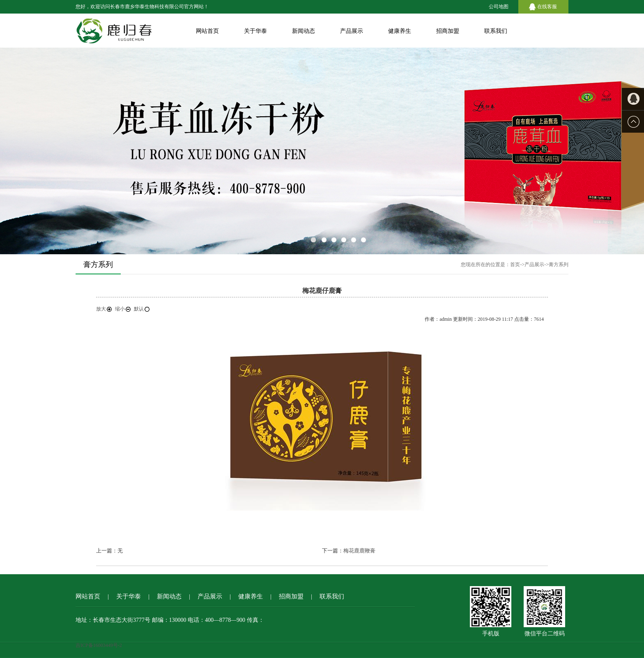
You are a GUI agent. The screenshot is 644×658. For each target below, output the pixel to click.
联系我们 (496, 31)
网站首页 (207, 31)
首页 (515, 265)
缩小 (123, 309)
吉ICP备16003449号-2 (99, 645)
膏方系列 (559, 265)
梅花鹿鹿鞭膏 (359, 551)
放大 (104, 309)
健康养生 (400, 31)
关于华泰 (255, 31)
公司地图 (499, 7)
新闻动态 (304, 31)
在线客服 (547, 7)
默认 (142, 309)
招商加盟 (448, 31)
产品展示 (352, 31)
